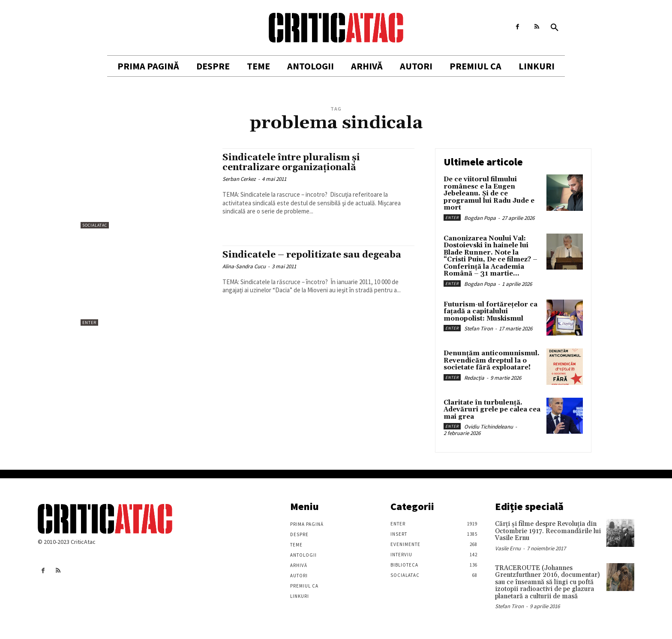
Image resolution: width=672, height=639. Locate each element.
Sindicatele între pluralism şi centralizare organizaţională (291, 163)
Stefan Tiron (478, 328)
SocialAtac (95, 225)
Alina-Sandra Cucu (244, 266)
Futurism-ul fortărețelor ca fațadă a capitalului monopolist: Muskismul (490, 312)
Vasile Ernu (508, 548)
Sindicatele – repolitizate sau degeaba (312, 255)
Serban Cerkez (239, 179)
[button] (555, 28)
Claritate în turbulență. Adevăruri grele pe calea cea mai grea (492, 410)
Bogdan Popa (480, 218)
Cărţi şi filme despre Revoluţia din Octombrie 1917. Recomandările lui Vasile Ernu (548, 531)
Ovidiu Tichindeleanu (489, 427)
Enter (89, 322)
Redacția (474, 378)
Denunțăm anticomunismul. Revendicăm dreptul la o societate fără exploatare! (492, 360)
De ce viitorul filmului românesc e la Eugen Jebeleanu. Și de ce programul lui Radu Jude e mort (489, 193)
